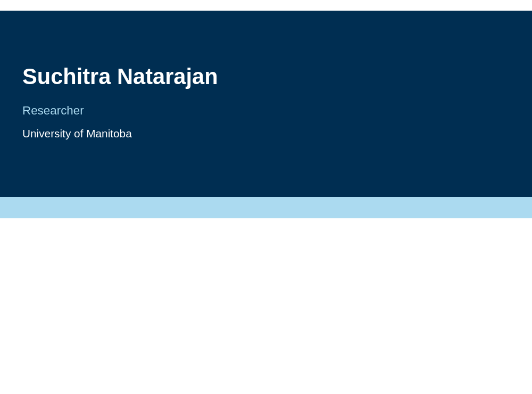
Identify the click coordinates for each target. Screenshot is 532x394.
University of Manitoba (77, 133)
